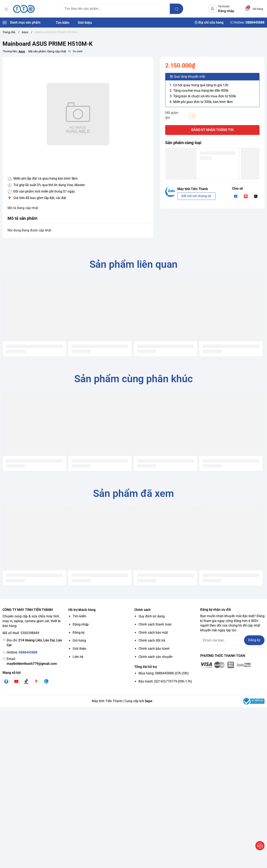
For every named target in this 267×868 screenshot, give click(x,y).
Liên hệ (78, 657)
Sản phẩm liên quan (134, 264)
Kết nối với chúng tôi (196, 196)
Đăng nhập (81, 624)
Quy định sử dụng (152, 616)
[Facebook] (6, 681)
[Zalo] (46, 681)
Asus (22, 51)
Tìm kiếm (79, 616)
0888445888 (28, 652)
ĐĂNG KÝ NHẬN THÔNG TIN (212, 130)
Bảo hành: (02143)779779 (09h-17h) (165, 681)
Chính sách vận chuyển (156, 657)
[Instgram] (36, 681)
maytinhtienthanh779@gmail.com (32, 664)
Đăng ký (79, 633)
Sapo (149, 701)
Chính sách (142, 610)
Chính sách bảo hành (154, 649)
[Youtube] (16, 681)
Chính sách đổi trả (152, 640)
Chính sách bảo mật (153, 633)
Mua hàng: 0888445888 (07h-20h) (164, 673)
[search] (177, 9)
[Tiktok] (26, 681)
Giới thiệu (79, 649)
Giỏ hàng (79, 640)
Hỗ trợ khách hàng (82, 610)
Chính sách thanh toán (155, 624)
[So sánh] (75, 51)
